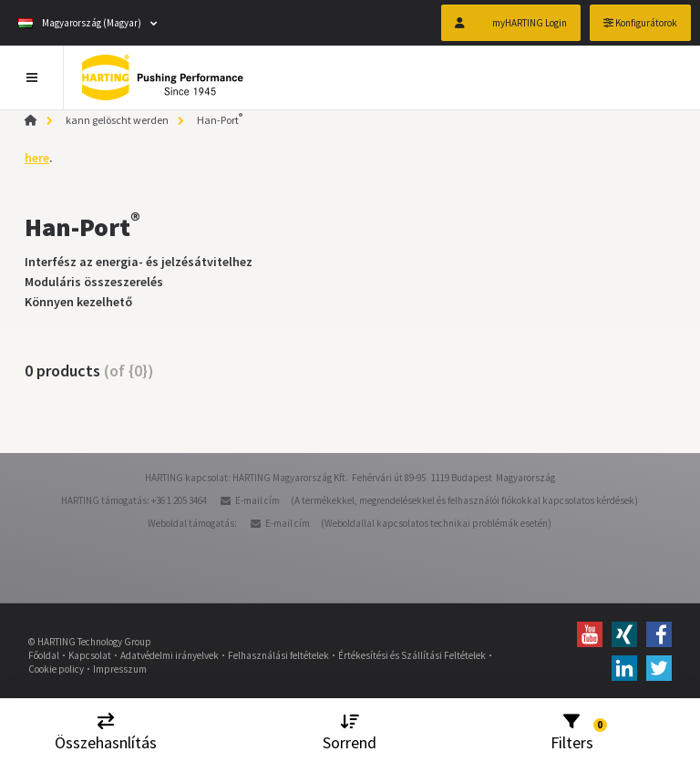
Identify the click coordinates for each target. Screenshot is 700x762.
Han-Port (220, 120)
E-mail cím (257, 500)
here (37, 158)
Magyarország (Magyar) (80, 23)
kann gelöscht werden (117, 120)
